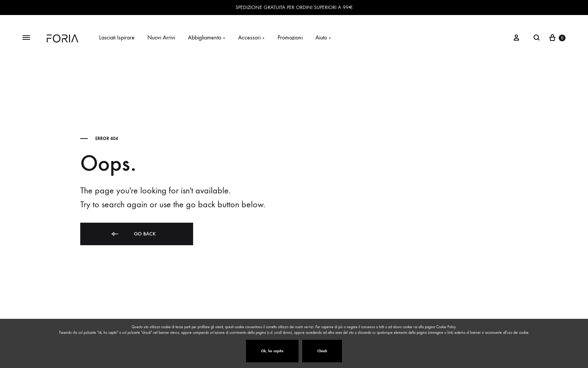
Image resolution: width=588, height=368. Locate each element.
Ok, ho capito (272, 351)
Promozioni (290, 37)
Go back (133, 234)
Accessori (251, 37)
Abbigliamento (207, 37)
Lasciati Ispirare (117, 37)
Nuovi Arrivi (161, 37)
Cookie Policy (446, 327)
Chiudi (322, 351)
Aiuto (323, 37)
